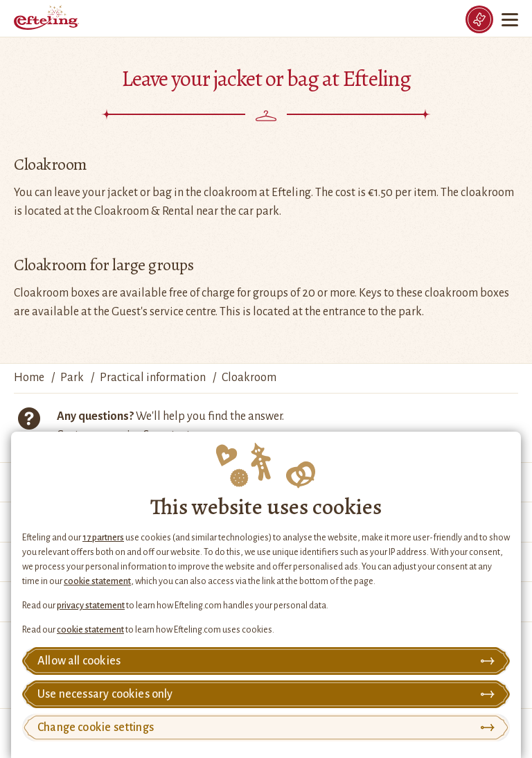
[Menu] (511, 19)
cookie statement (97, 581)
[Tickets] (479, 19)
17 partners (103, 538)
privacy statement (91, 606)
